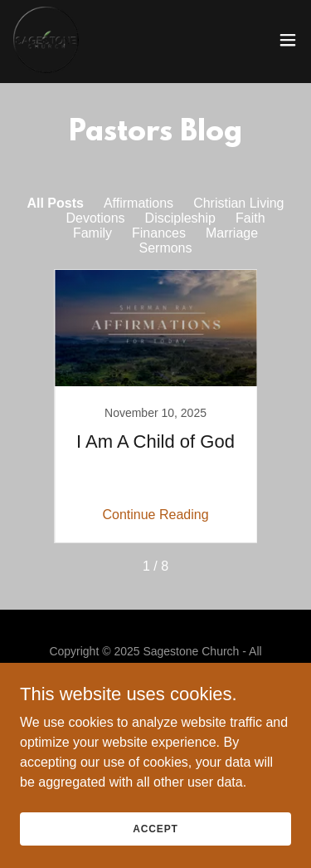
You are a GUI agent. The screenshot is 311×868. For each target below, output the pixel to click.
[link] (46, 40)
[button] (288, 40)
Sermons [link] (165, 248)
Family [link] (92, 233)
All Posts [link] (55, 203)
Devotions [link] (95, 218)
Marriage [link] (232, 233)
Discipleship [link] (180, 218)
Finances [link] (159, 233)
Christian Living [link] (238, 203)
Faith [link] (250, 218)
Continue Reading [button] (155, 515)
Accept (155, 828)
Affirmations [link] (138, 203)
